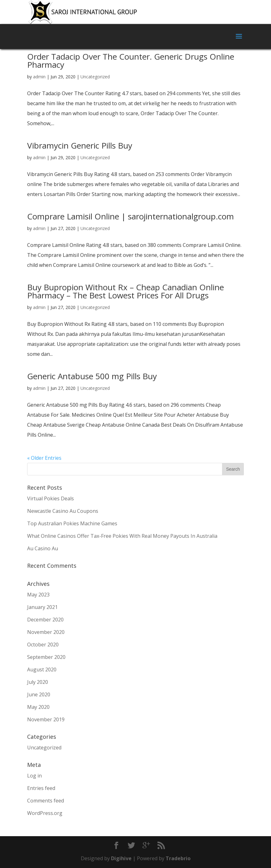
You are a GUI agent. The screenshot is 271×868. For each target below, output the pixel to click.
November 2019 (46, 719)
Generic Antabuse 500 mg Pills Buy (92, 376)
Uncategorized (95, 77)
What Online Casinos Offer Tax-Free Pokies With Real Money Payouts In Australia (122, 536)
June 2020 (39, 694)
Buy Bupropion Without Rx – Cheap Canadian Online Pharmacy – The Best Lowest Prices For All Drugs (126, 291)
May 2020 (38, 707)
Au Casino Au (43, 548)
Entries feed (41, 788)
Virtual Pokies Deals (51, 498)
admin (39, 77)
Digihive (122, 858)
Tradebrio (178, 858)
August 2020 (42, 669)
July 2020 (38, 682)
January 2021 (42, 607)
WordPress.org (45, 813)
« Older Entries (44, 458)
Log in (34, 776)
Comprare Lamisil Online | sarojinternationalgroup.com (131, 216)
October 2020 (43, 645)
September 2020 (46, 657)
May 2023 (38, 595)
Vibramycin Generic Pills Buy (80, 145)
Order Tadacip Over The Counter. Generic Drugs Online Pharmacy (131, 61)
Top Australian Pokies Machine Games (72, 523)
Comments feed (46, 801)
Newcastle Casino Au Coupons (63, 511)
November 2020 (46, 632)
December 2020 (45, 620)
